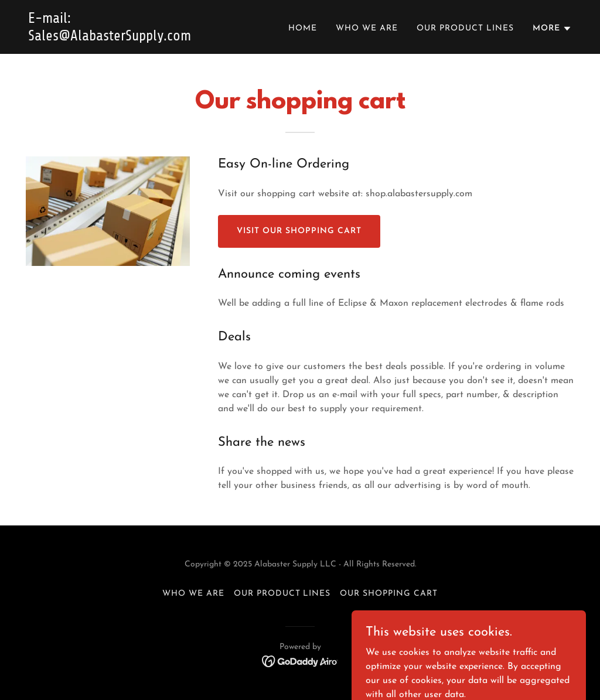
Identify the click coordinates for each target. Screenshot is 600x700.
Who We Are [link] (367, 28)
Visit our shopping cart (299, 231)
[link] (123, 38)
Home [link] (303, 28)
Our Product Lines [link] (465, 28)
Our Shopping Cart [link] (389, 594)
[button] (552, 29)
